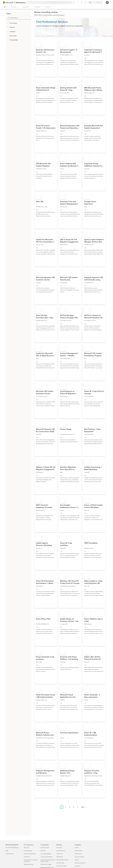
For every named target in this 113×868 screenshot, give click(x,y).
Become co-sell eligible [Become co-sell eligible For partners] (46, 864)
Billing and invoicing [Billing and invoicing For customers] (28, 864)
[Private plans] (85, 2)
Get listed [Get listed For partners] (43, 851)
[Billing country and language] (95, 2)
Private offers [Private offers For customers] (27, 857)
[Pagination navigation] (74, 809)
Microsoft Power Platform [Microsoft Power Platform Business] (62, 860)
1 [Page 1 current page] (62, 807)
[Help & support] (78, 2)
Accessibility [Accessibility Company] (78, 866)
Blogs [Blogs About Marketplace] (7, 851)
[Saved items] (82, 2)
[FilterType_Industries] (8, 31)
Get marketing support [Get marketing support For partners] (46, 854)
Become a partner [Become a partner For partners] (45, 848)
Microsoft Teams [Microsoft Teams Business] (60, 863)
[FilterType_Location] (8, 23)
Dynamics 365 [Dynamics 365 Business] (60, 854)
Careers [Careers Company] (76, 848)
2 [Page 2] (66, 807)
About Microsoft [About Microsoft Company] (78, 851)
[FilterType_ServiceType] (8, 36)
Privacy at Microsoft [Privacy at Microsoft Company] (79, 857)
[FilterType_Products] (8, 27)
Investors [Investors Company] (77, 860)
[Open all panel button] (6, 7)
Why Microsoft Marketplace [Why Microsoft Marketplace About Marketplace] (12, 848)
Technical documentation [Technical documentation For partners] (47, 857)
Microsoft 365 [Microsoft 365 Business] (60, 857)
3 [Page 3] (70, 807)
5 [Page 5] (78, 807)
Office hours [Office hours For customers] (27, 848)
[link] (46, 59)
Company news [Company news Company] (78, 854)
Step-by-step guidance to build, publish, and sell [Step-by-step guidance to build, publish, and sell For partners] (48, 861)
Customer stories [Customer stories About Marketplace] (10, 854)
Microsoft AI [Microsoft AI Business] (59, 848)
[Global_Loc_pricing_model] (8, 40)
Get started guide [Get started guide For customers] (28, 851)
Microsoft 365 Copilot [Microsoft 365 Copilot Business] (62, 866)
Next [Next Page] (83, 807)
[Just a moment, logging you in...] (107, 2)
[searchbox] (20, 18)
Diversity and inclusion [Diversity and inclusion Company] (80, 863)
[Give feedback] (74, 2)
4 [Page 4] (74, 807)
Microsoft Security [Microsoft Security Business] (61, 851)
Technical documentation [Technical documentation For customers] (30, 854)
